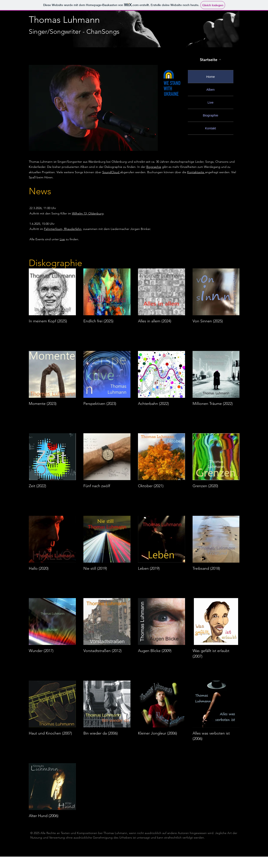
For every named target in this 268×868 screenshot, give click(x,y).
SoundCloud (111, 172)
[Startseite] (211, 60)
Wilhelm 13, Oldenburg (88, 213)
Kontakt (211, 128)
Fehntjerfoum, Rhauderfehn (63, 229)
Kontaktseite (196, 172)
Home (210, 77)
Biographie (211, 115)
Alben (210, 90)
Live (211, 102)
